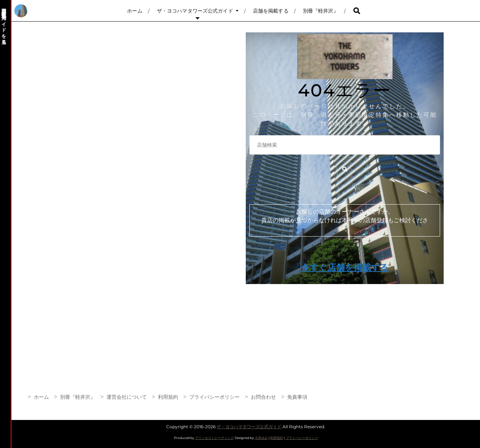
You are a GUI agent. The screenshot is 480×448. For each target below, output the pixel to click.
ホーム (135, 11)
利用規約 (168, 397)
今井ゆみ (261, 438)
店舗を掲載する (271, 11)
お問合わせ (263, 397)
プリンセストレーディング (214, 438)
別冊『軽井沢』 (321, 11)
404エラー (345, 90)
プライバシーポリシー (214, 397)
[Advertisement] (227, 327)
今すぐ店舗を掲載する (345, 267)
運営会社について (127, 397)
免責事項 (297, 397)
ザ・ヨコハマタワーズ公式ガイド (195, 11)
